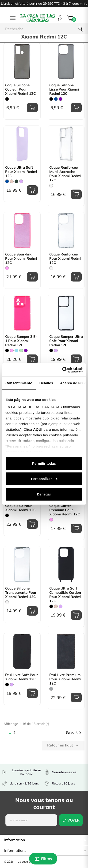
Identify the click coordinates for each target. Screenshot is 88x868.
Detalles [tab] (46, 383)
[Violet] (61, 99)
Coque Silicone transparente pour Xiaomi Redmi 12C (21, 593)
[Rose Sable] (12, 181)
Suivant (74, 733)
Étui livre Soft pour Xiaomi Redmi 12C (21, 677)
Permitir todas (44, 463)
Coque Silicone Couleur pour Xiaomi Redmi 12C (20, 89)
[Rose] (7, 268)
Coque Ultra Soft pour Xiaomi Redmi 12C (21, 172)
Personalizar (44, 479)
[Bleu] (56, 99)
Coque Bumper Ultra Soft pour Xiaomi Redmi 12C (66, 341)
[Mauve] (21, 181)
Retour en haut (63, 746)
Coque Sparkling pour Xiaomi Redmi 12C (21, 259)
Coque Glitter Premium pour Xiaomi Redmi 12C (65, 510)
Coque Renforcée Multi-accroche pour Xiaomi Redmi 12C (65, 174)
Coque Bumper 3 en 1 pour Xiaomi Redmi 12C (21, 341)
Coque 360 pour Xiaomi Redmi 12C (20, 508)
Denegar (44, 494)
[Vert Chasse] (16, 181)
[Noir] (7, 99)
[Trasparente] (51, 186)
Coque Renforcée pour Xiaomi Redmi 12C (65, 259)
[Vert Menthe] (21, 350)
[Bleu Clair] (16, 350)
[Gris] (51, 689)
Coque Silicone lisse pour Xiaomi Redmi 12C (64, 89)
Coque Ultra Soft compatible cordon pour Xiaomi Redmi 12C (65, 595)
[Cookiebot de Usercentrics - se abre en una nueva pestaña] (63, 370)
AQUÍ (38, 429)
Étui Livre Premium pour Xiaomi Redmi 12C (65, 679)
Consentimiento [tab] (19, 383)
